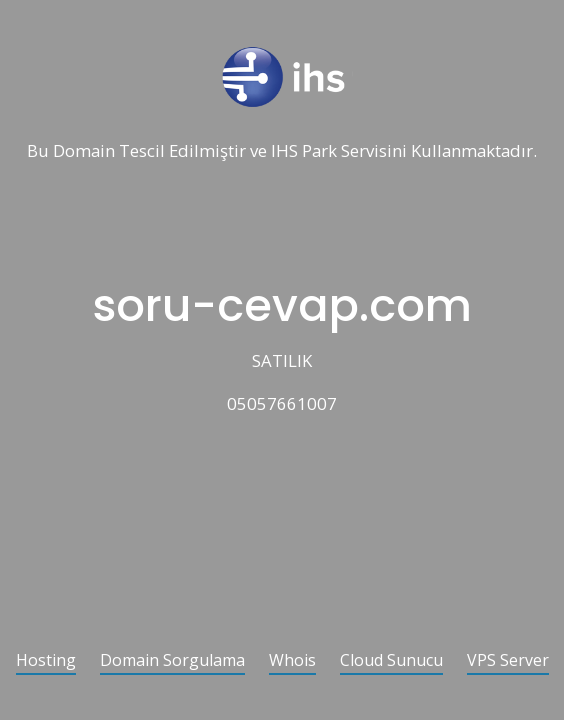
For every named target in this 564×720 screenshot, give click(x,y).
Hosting (46, 661)
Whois (292, 661)
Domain (84, 151)
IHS (284, 151)
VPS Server (508, 661)
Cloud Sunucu (391, 661)
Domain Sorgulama (172, 661)
